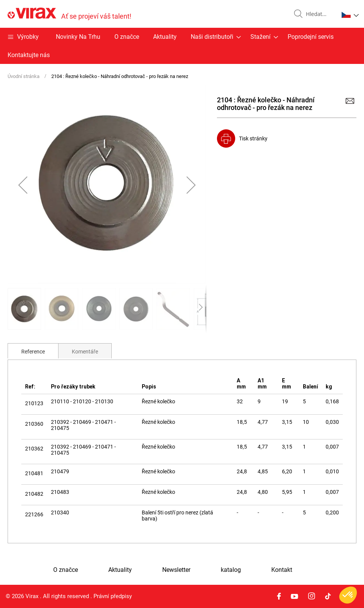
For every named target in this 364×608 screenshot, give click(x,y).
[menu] (182, 46)
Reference (33, 352)
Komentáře (85, 352)
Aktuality (165, 37)
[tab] (33, 351)
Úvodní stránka (24, 76)
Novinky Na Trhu (78, 37)
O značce (127, 37)
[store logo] (70, 14)
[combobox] (319, 14)
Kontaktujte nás (29, 55)
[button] (350, 15)
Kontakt (282, 570)
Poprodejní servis (311, 37)
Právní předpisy (113, 596)
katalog (231, 570)
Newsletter (176, 570)
